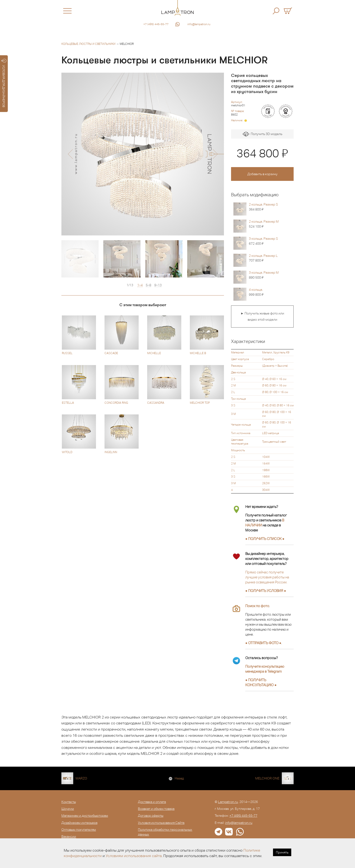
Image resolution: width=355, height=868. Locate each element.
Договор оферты (151, 816)
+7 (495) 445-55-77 (156, 24)
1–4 (140, 285)
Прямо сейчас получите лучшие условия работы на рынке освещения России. (267, 577)
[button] (70, 154)
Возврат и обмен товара (156, 809)
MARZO (81, 778)
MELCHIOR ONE (267, 778)
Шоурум (68, 809)
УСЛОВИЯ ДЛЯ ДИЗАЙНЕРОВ (4, 83)
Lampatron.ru (228, 802)
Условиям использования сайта (134, 856)
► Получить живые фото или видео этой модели (262, 316)
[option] (143, 154)
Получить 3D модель (262, 134)
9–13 (158, 285)
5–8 (148, 285)
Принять (282, 852)
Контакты (69, 802)
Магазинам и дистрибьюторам (85, 816)
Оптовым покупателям (79, 830)
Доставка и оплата (152, 802)
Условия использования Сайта (161, 823)
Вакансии (69, 836)
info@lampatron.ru (199, 24)
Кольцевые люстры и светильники (88, 44)
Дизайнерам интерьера (79, 823)
